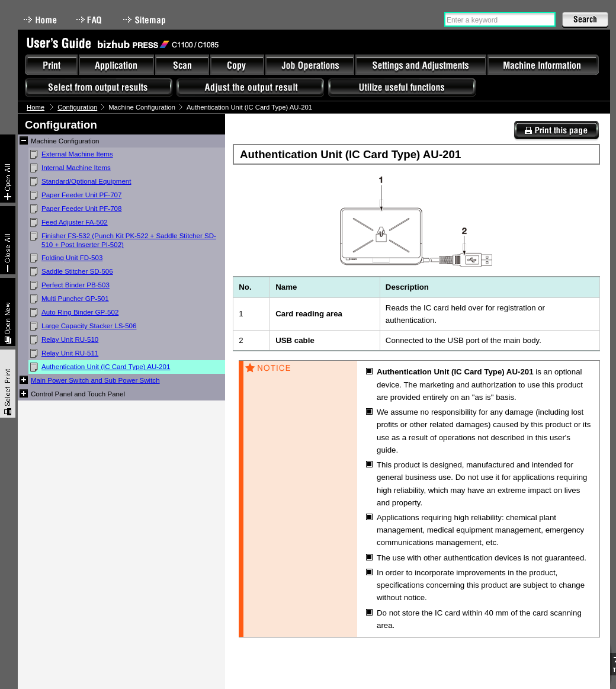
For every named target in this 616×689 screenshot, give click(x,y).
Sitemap (146, 20)
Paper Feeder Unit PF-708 (81, 209)
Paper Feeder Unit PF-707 (81, 195)
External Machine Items (77, 154)
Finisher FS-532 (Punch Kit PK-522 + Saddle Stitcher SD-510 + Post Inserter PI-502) (129, 240)
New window (8, 312)
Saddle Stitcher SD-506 (77, 271)
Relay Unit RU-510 (70, 339)
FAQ (90, 20)
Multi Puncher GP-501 (75, 299)
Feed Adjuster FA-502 (75, 222)
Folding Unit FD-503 (72, 258)
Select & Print (8, 384)
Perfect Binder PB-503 (76, 285)
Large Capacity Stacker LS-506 (89, 326)
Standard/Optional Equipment (86, 181)
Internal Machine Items (76, 168)
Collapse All (8, 240)
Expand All (8, 169)
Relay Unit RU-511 (70, 353)
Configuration (77, 107)
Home (40, 20)
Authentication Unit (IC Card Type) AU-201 (106, 367)
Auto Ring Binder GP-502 (80, 312)
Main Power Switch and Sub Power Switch (95, 380)
